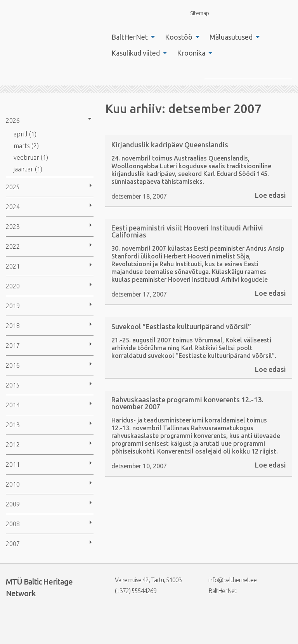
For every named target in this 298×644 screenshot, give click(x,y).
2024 (13, 207)
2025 (13, 187)
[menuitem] (131, 37)
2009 (13, 504)
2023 (13, 227)
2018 (13, 326)
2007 (13, 544)
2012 (13, 445)
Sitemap (195, 13)
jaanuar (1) (28, 169)
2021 (13, 266)
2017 (13, 346)
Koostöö (179, 37)
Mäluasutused (231, 37)
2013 (13, 425)
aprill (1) (25, 134)
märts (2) (26, 146)
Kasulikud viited (136, 53)
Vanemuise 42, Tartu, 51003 (143, 580)
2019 (13, 306)
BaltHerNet (130, 37)
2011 (13, 464)
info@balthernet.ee (228, 580)
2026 (13, 120)
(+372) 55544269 (131, 591)
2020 (13, 286)
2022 (13, 246)
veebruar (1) (31, 157)
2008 (13, 524)
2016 (13, 365)
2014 (13, 405)
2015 (13, 385)
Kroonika (191, 53)
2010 (13, 484)
